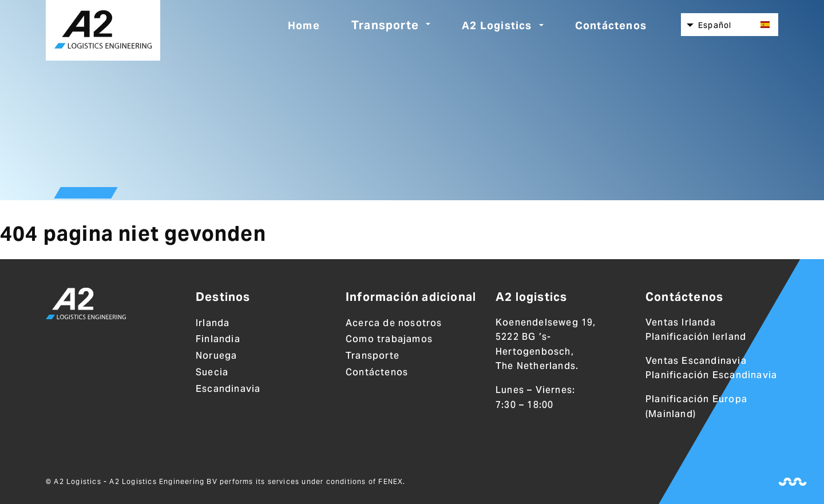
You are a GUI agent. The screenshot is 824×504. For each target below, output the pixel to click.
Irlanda (213, 323)
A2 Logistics (497, 25)
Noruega (216, 356)
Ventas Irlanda (681, 322)
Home (304, 25)
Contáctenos (611, 25)
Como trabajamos (389, 339)
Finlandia (218, 339)
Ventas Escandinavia (696, 361)
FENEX (391, 481)
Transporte (385, 25)
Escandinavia (228, 389)
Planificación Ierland (696, 337)
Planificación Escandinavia (711, 375)
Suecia (212, 372)
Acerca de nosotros (394, 323)
